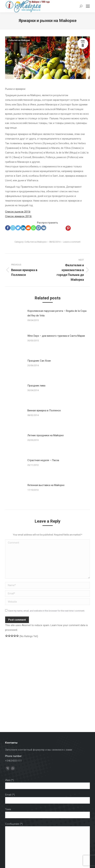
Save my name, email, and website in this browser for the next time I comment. (47, 611)
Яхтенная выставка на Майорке (46, 485)
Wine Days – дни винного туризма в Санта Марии (56, 336)
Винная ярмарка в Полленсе (44, 410)
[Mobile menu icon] (88, 6)
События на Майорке (19, 40)
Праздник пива (36, 386)
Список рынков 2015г (18, 212)
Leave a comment (72, 242)
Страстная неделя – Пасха (43, 460)
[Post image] (15, 319)
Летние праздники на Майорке (46, 435)
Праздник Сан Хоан (39, 361)
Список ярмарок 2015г (18, 216)
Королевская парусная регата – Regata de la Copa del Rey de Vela (57, 313)
